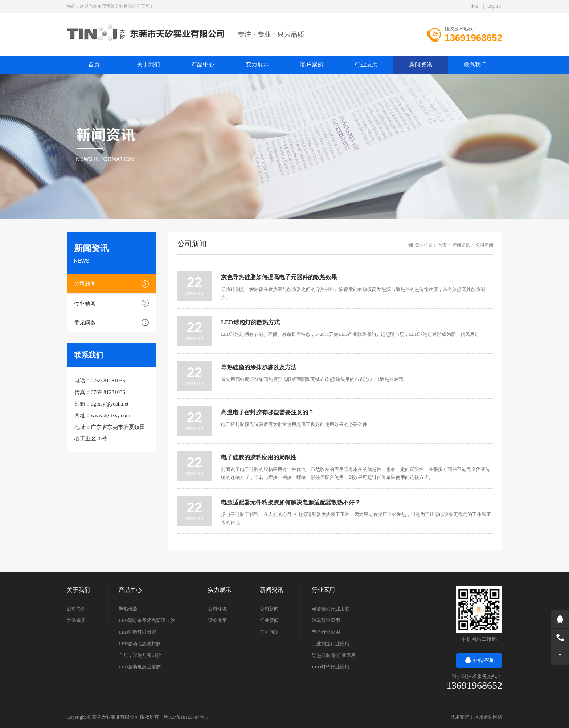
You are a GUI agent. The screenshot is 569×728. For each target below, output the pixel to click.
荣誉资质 (76, 620)
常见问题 (85, 322)
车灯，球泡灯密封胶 (140, 655)
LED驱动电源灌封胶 (140, 644)
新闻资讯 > (464, 245)
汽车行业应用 (326, 620)
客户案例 (312, 64)
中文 (475, 6)
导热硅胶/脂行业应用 (334, 655)
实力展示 (257, 64)
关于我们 (148, 64)
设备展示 (217, 620)
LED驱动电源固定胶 (140, 667)
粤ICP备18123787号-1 (186, 717)
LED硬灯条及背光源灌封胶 (147, 620)
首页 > (445, 245)
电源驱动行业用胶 (331, 609)
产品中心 (203, 64)
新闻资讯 (421, 64)
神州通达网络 (488, 717)
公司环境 (217, 609)
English (494, 6)
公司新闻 (85, 284)
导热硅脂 (128, 609)
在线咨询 (479, 660)
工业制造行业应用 (331, 644)
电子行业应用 (326, 632)
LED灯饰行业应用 (330, 667)
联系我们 (475, 64)
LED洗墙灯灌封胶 (137, 632)
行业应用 (366, 64)
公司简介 (76, 609)
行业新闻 (85, 303)
